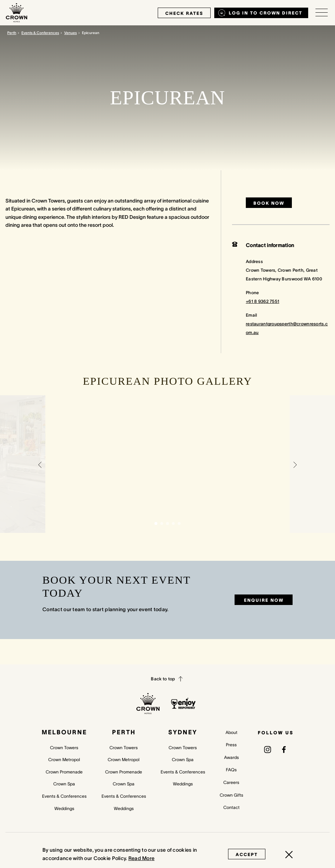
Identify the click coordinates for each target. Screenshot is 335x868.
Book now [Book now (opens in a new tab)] (269, 203)
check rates (184, 13)
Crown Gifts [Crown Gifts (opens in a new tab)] (231, 795)
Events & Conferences (40, 33)
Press (231, 745)
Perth (12, 33)
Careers (231, 782)
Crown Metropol (64, 759)
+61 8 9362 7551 (262, 301)
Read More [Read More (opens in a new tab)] (142, 858)
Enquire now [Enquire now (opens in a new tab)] (264, 600)
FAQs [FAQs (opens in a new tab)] (231, 770)
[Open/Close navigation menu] (322, 13)
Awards (231, 757)
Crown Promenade (64, 772)
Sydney (183, 732)
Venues (71, 33)
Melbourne (64, 732)
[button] (40, 464)
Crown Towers (64, 748)
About (231, 732)
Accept (247, 854)
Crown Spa (64, 784)
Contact (231, 807)
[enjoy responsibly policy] (183, 703)
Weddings (64, 808)
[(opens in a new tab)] (268, 749)
